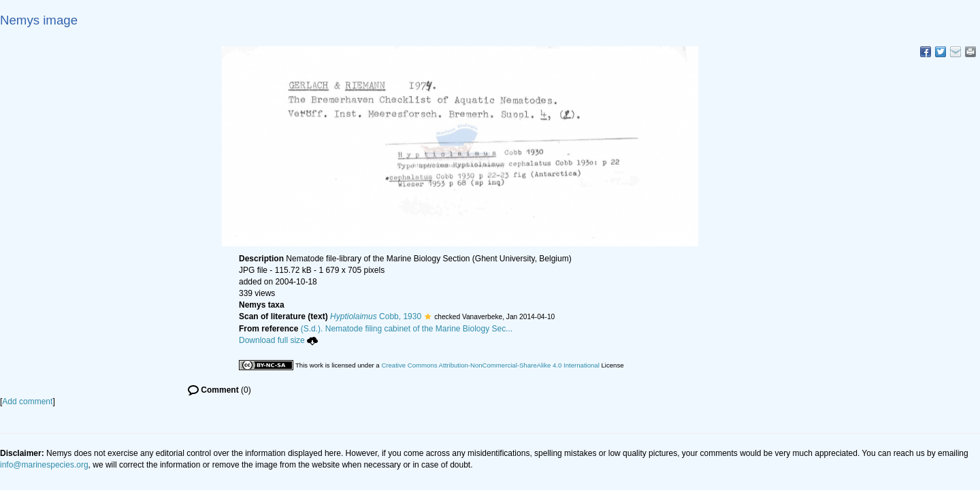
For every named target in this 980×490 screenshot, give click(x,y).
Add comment (27, 402)
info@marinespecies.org (44, 465)
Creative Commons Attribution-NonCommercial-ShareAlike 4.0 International (490, 365)
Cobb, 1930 (376, 316)
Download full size (278, 340)
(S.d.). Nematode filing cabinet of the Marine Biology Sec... (407, 329)
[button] (428, 316)
